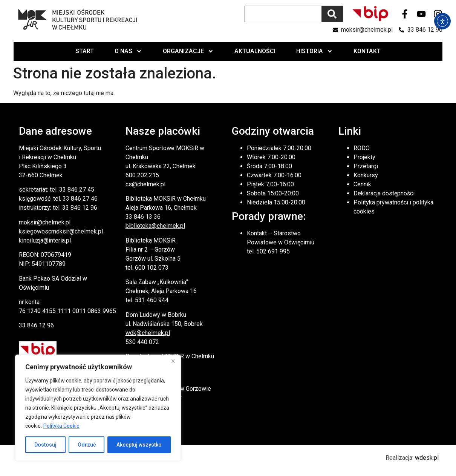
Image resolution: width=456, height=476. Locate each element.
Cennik (362, 184)
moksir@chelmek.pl (45, 222)
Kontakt (367, 51)
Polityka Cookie (61, 426)
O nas (128, 51)
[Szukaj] (333, 14)
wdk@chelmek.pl (148, 333)
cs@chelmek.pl (145, 184)
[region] (98, 408)
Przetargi (366, 166)
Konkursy (366, 175)
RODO (362, 148)
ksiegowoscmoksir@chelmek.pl (61, 231)
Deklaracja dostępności (384, 193)
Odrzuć (87, 445)
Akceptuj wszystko (139, 445)
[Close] (173, 361)
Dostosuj (45, 445)
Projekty (364, 157)
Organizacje (188, 51)
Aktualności (255, 51)
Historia (314, 51)
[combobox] (283, 14)
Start (85, 51)
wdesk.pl (427, 458)
